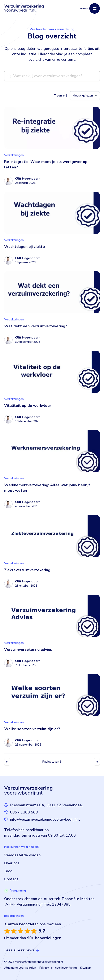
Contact (11, 879)
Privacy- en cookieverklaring (58, 968)
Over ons (12, 863)
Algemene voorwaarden (20, 968)
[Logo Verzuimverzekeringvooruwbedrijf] (24, 8)
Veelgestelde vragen (22, 855)
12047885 (61, 904)
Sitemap (85, 968)
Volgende (97, 762)
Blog (8, 871)
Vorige (7, 762)
